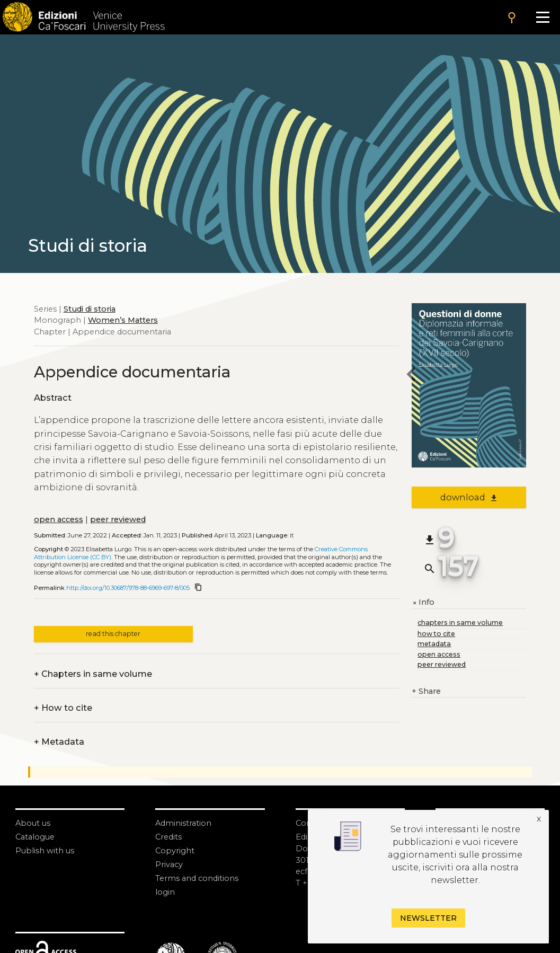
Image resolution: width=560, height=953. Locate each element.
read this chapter (113, 634)
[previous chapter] (412, 376)
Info (423, 603)
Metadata (59, 742)
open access (59, 519)
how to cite (436, 634)
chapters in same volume (460, 623)
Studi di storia (90, 309)
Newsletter (428, 918)
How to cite (63, 708)
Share (426, 692)
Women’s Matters (123, 320)
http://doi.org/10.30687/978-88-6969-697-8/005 (128, 588)
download (469, 497)
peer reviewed (118, 519)
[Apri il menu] (543, 17)
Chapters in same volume (93, 674)
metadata (434, 644)
